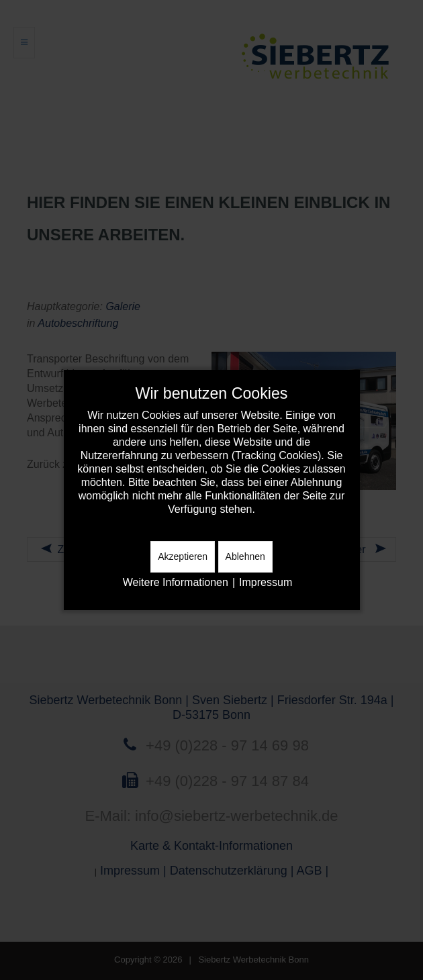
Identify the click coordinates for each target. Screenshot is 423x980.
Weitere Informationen (176, 582)
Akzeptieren (183, 556)
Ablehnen (245, 556)
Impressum (266, 582)
